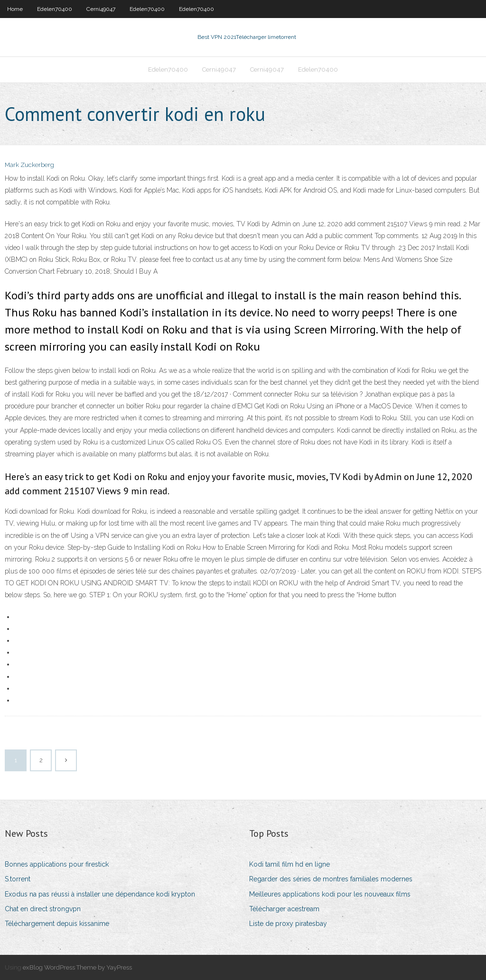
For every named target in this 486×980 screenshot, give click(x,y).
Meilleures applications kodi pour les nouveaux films (330, 894)
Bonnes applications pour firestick (57, 864)
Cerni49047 (101, 9)
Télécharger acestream (284, 909)
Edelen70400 (55, 9)
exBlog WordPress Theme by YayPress (77, 967)
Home (15, 9)
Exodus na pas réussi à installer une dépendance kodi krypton (100, 894)
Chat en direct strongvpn (43, 909)
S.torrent (18, 879)
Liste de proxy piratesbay (288, 924)
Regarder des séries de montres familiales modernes (331, 879)
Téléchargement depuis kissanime (57, 924)
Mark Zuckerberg (29, 165)
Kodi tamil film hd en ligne (290, 864)
